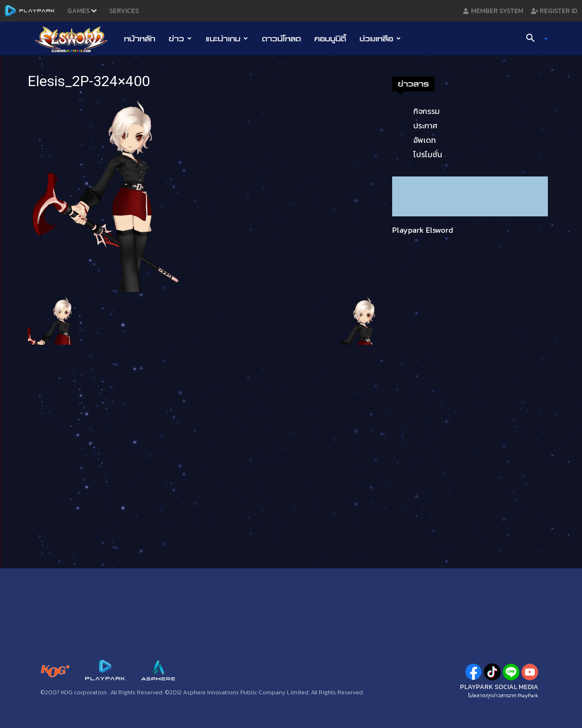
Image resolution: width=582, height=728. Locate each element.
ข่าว (180, 38)
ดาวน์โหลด (281, 38)
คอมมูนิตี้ (330, 38)
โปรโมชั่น (428, 154)
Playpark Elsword (423, 230)
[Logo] (76, 39)
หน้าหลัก (140, 38)
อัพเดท (425, 140)
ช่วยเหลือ (380, 38)
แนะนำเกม (227, 38)
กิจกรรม (427, 111)
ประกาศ (425, 126)
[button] (533, 39)
